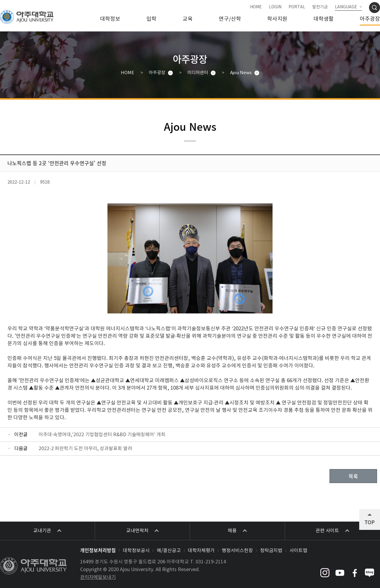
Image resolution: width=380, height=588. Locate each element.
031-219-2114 (211, 562)
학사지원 (277, 19)
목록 (353, 476)
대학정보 (110, 19)
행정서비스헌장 (237, 551)
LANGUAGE (346, 7)
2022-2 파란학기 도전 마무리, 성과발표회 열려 (85, 449)
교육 (188, 19)
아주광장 (370, 19)
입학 (151, 19)
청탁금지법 (271, 551)
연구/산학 (230, 19)
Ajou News (241, 73)
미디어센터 (198, 73)
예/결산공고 (169, 551)
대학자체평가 (201, 551)
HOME (256, 7)
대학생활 (324, 19)
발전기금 (320, 7)
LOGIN (275, 7)
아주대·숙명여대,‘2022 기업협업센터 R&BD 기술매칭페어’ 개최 (102, 435)
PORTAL (297, 7)
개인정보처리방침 (98, 550)
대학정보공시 (136, 551)
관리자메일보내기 (98, 577)
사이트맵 (298, 551)
